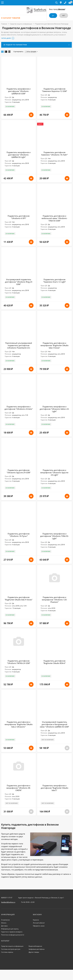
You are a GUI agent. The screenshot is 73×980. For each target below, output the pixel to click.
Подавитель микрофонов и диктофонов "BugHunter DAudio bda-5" (55, 788)
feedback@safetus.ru (8, 902)
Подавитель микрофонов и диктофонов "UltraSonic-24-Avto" (19, 408)
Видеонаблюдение (35, 946)
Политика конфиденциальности (13, 935)
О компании (5, 920)
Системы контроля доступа (11, 949)
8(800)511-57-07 (7, 898)
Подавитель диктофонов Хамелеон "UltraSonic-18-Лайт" (55, 154)
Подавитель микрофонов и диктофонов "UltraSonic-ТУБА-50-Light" (54, 536)
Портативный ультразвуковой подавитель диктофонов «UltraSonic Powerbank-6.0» (19, 345)
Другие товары (34, 952)
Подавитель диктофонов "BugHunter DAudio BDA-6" (54, 662)
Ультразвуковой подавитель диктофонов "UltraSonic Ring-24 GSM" (19, 282)
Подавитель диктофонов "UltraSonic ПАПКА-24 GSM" (19, 662)
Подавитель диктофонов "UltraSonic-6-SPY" (19, 217)
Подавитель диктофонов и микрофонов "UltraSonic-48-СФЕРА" (19, 788)
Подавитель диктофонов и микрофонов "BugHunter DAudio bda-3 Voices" (55, 345)
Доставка (4, 926)
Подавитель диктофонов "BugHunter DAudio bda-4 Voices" (19, 598)
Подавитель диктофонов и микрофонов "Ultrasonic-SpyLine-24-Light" (55, 472)
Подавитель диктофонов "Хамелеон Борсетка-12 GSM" (54, 90)
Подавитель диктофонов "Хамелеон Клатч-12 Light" (55, 281)
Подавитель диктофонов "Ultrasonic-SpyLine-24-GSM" (19, 471)
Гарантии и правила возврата (12, 932)
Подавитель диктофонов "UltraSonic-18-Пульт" (19, 535)
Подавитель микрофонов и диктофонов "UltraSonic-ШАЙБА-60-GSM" (19, 91)
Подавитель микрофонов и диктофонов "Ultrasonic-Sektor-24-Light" (54, 409)
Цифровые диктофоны (37, 949)
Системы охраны (7, 952)
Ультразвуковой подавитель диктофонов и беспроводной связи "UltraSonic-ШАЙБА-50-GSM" (54, 724)
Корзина (36, 920)
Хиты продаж (30, 51)
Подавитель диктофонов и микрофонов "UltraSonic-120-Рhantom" (55, 600)
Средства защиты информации (21, 24)
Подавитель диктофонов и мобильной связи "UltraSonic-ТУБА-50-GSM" (55, 218)
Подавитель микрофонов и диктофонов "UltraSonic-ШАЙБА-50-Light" (19, 155)
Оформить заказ (39, 926)
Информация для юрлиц (10, 929)
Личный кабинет (39, 923)
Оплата (4, 923)
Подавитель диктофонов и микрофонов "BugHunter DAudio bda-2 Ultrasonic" (19, 724)
